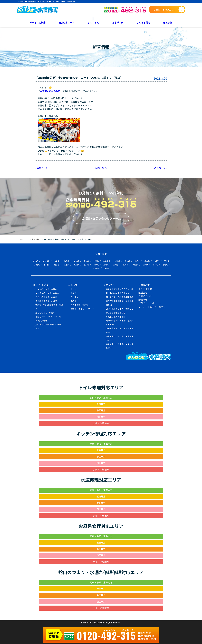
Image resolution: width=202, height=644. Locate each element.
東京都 (35, 261)
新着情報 (143, 300)
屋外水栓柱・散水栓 (79, 305)
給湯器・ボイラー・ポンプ (82, 309)
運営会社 (143, 292)
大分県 (135, 265)
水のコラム (93, 22)
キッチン (75, 297)
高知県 (106, 265)
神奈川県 (46, 261)
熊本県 (155, 265)
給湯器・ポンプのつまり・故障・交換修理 (48, 319)
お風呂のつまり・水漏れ (46, 297)
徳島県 (76, 265)
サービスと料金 (38, 22)
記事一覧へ (101, 168)
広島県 (37, 265)
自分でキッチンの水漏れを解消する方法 (120, 322)
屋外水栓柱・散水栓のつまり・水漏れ (49, 326)
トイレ (74, 289)
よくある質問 (143, 22)
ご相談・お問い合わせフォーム (101, 218)
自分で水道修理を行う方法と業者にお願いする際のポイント (120, 291)
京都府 (137, 261)
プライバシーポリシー (150, 303)
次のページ (160, 168)
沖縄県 (107, 268)
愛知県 (86, 261)
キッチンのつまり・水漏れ (47, 293)
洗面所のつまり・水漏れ (46, 301)
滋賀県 (117, 261)
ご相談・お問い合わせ (164, 9)
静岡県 (67, 261)
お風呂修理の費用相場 (116, 317)
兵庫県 (147, 261)
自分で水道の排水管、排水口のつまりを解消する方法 (120, 311)
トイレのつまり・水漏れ (46, 289)
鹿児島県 (96, 268)
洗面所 (74, 301)
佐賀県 (126, 265)
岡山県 (167, 261)
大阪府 (157, 261)
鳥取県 (67, 265)
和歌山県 (107, 261)
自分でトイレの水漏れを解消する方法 (120, 346)
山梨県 (57, 261)
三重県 (96, 261)
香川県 (86, 265)
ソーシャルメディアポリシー (153, 307)
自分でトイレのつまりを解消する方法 (120, 338)
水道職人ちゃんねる (50, 91)
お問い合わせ (145, 296)
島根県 (57, 265)
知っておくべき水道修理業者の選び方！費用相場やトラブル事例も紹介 (120, 301)
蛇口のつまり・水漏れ (45, 313)
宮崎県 (165, 265)
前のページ (42, 168)
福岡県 (116, 265)
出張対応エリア (67, 22)
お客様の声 (118, 22)
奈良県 (127, 261)
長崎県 (145, 265)
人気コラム (109, 285)
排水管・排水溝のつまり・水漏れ (49, 307)
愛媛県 (96, 265)
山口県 (47, 265)
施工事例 (168, 22)
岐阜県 (76, 261)
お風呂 (74, 293)
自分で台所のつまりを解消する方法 (120, 330)
